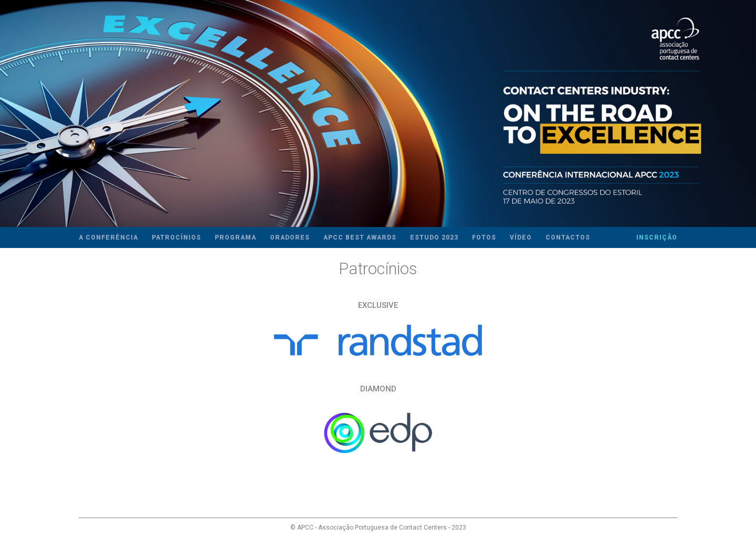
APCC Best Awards (360, 237)
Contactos (568, 237)
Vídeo (521, 237)
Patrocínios (176, 237)
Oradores (290, 237)
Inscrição (657, 237)
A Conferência (108, 237)
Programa (235, 237)
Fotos (484, 237)
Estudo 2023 (434, 237)
